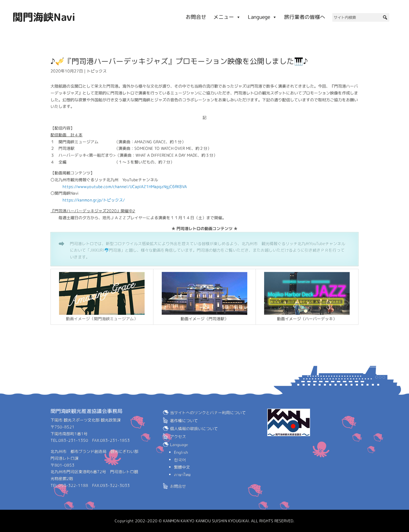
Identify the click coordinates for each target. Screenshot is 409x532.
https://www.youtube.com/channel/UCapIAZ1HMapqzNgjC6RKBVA (125, 186)
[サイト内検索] (361, 17)
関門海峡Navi (44, 17)
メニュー (227, 17)
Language (179, 445)
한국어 (180, 460)
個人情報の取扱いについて (194, 429)
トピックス (97, 71)
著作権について (184, 421)
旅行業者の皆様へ (305, 17)
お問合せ (196, 17)
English (181, 452)
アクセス (178, 437)
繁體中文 (182, 467)
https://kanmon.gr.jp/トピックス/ (94, 200)
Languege (262, 17)
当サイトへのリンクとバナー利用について (208, 413)
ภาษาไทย (182, 474)
